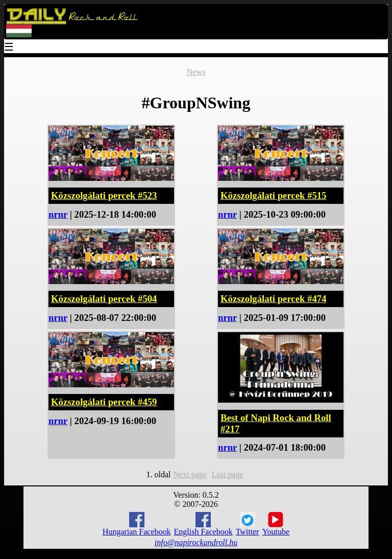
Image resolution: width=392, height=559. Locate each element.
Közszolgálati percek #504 (104, 299)
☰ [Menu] (9, 48)
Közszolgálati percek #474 (273, 299)
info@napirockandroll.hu (196, 542)
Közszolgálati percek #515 (273, 195)
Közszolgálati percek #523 (104, 195)
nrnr (58, 214)
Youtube (276, 524)
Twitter (248, 524)
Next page (190, 474)
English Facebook (203, 524)
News (196, 72)
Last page (228, 474)
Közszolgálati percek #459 (104, 402)
